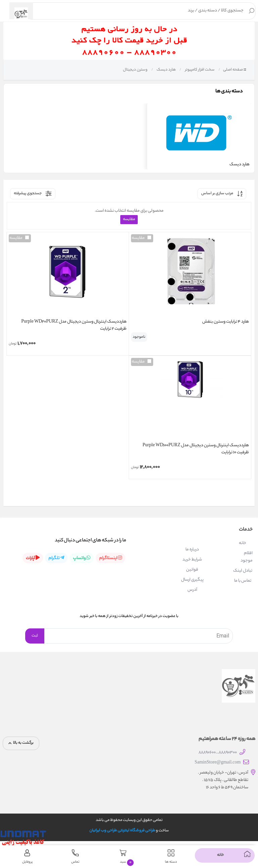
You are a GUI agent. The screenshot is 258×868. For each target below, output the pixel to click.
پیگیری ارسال (192, 580)
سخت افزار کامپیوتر (199, 70)
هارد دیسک (166, 70)
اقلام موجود (247, 557)
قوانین (192, 570)
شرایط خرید (192, 560)
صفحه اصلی (233, 70)
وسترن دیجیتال (135, 70)
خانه (243, 543)
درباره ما (192, 550)
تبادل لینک (243, 571)
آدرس (192, 590)
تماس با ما (243, 581)
